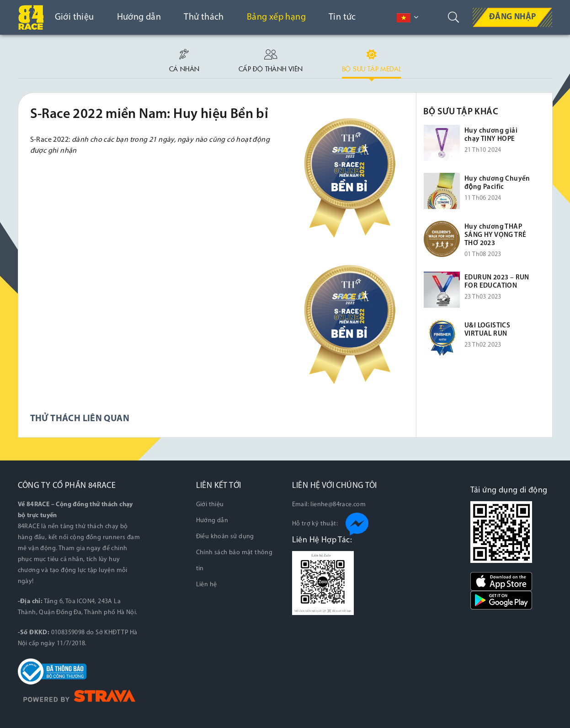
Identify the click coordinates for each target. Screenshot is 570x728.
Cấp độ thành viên (271, 59)
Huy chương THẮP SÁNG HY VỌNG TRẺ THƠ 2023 (495, 235)
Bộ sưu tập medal (371, 59)
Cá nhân (184, 59)
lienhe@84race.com (338, 505)
